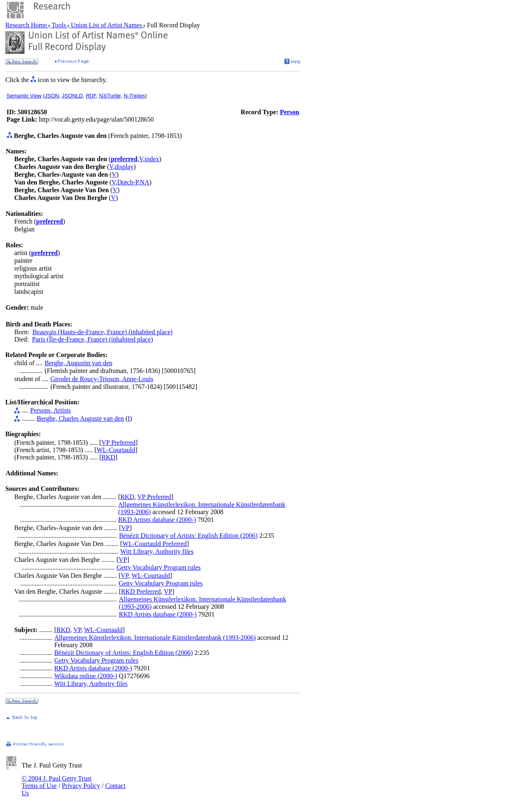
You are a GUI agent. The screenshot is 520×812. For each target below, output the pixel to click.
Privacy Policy (81, 786)
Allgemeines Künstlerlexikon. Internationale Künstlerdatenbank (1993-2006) (155, 638)
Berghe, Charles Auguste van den (80, 418)
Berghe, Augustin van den (78, 363)
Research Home (27, 25)
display (124, 167)
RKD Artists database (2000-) (157, 520)
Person (290, 112)
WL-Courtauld (116, 450)
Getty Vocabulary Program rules (158, 567)
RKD (109, 457)
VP (125, 528)
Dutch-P (128, 182)
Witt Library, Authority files (157, 551)
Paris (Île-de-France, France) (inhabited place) (93, 339)
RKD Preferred (141, 591)
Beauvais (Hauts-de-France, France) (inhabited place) (102, 332)
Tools (59, 25)
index (152, 159)
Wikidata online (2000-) (86, 676)
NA (145, 182)
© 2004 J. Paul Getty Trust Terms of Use (57, 782)
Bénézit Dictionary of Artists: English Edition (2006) (189, 536)
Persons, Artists (51, 410)
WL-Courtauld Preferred (155, 544)
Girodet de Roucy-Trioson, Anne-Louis (102, 379)
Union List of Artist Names (107, 25)
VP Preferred (119, 443)
